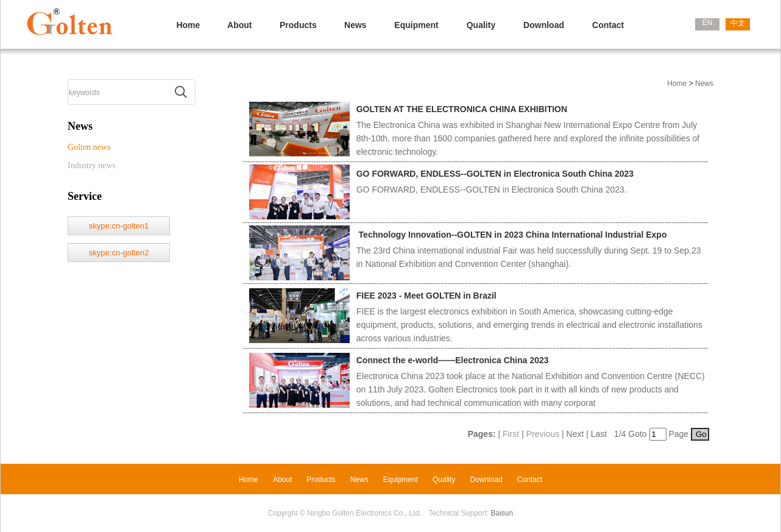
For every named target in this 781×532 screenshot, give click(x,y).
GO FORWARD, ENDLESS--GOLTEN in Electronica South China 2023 (495, 174)
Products (298, 25)
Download (544, 25)
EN (708, 23)
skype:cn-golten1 (119, 226)
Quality (481, 25)
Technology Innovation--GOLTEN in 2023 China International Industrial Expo (512, 235)
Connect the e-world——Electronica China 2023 (453, 360)
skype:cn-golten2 (119, 253)
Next (575, 434)
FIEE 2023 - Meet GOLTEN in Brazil (426, 296)
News (355, 25)
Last (599, 434)
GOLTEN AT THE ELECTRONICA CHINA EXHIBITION (462, 109)
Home (188, 25)
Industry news (92, 165)
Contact (608, 25)
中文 (738, 23)
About (239, 25)
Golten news (89, 147)
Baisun (502, 513)
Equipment (416, 25)
